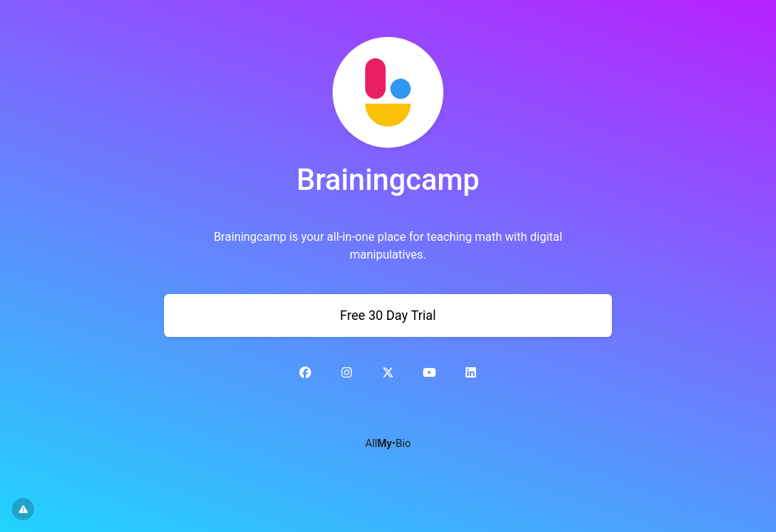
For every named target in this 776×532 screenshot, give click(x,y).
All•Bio (388, 444)
